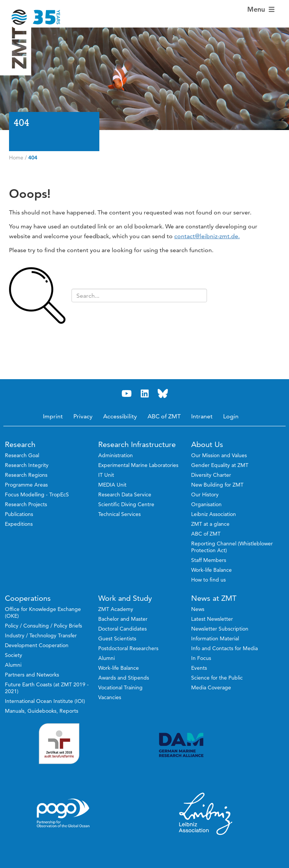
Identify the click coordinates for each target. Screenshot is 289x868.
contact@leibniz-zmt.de (206, 236)
